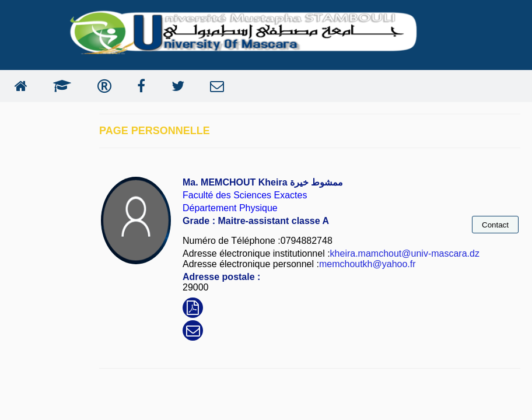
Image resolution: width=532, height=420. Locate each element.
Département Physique (230, 208)
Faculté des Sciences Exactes (245, 195)
